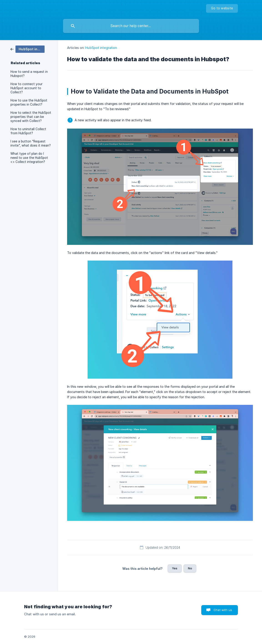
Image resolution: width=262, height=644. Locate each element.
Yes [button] (175, 568)
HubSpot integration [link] (101, 48)
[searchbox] (131, 26)
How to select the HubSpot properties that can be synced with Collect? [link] (31, 117)
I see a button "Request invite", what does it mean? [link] (31, 143)
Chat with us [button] (223, 610)
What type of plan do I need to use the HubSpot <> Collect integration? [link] (29, 158)
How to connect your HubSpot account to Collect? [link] (26, 88)
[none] (222, 8)
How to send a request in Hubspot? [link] (29, 74)
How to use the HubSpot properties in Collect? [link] (29, 102)
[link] (28, 49)
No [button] (190, 568)
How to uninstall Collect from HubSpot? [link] (28, 131)
